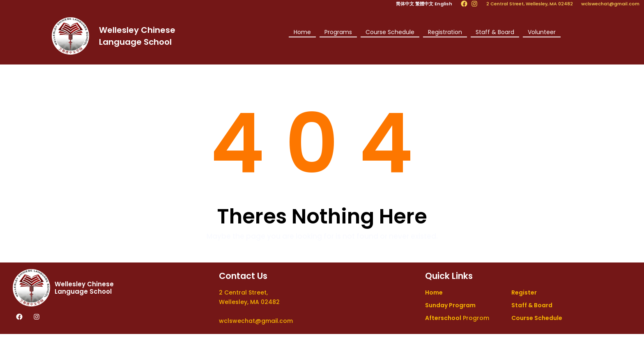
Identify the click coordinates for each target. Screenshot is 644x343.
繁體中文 (424, 4)
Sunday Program (450, 305)
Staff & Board (495, 32)
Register (524, 292)
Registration (445, 32)
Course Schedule (390, 32)
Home (302, 32)
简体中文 (405, 4)
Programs (338, 32)
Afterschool (443, 318)
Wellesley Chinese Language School (84, 288)
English (443, 4)
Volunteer (542, 32)
